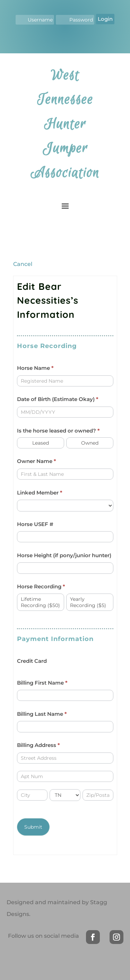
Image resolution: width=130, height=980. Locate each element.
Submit (33, 827)
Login (105, 19)
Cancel (23, 264)
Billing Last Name (42, 714)
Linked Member (40, 493)
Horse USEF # (35, 524)
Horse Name (35, 368)
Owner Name (37, 461)
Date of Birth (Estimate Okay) (58, 399)
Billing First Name (42, 683)
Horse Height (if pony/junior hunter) (64, 555)
